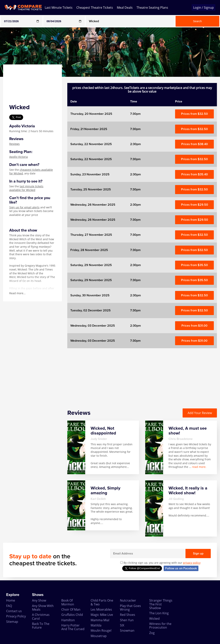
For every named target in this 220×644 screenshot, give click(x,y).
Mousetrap (99, 636)
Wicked (154, 619)
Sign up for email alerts (24, 207)
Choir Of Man (71, 609)
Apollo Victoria (19, 157)
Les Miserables (101, 609)
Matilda (96, 625)
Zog (152, 633)
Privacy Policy (16, 616)
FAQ (9, 606)
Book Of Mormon (68, 602)
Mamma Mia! (100, 620)
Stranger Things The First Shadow (161, 604)
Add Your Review (200, 413)
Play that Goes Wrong (130, 608)
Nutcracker (128, 600)
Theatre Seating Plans (152, 8)
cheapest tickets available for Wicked (31, 172)
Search (197, 21)
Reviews (14, 144)
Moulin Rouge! (101, 630)
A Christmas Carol (41, 617)
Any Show (39, 600)
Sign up (198, 554)
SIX (122, 625)
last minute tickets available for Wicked (26, 188)
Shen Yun (127, 620)
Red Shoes (128, 615)
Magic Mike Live (102, 615)
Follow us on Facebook (181, 568)
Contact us (14, 611)
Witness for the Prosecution (160, 626)
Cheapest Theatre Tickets (95, 8)
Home (11, 600)
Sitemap (12, 622)
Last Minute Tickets (59, 8)
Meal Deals (125, 8)
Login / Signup (204, 8)
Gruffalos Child (72, 615)
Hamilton (68, 620)
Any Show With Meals (43, 608)
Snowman (127, 630)
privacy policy (192, 563)
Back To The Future (41, 626)
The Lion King (159, 613)
